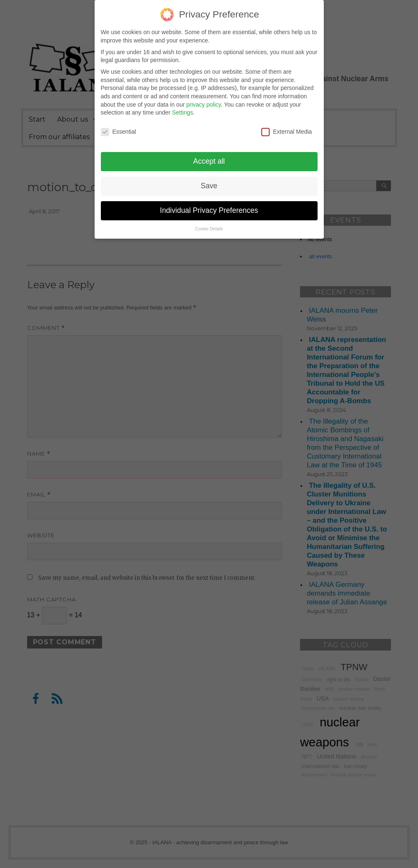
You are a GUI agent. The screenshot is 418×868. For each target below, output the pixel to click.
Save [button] (209, 180)
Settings (183, 107)
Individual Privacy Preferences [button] (209, 205)
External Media (287, 126)
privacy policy (204, 99)
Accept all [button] (209, 155)
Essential (119, 126)
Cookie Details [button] (209, 223)
